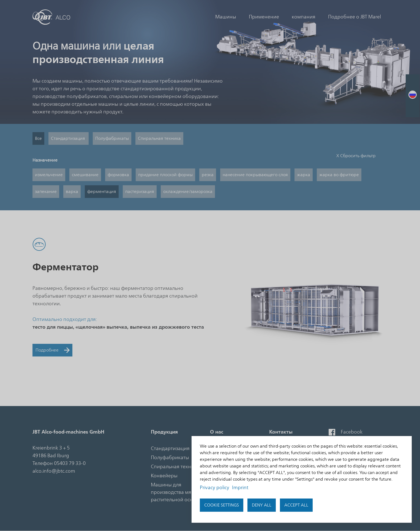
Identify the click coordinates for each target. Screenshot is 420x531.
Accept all (296, 505)
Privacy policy (215, 488)
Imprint (240, 488)
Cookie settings (222, 505)
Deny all (262, 505)
